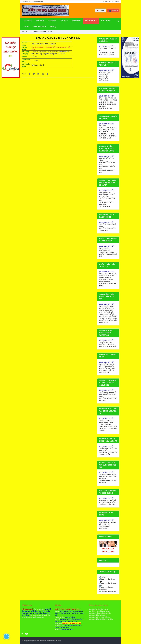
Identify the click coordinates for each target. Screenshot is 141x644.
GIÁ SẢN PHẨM (91, 21)
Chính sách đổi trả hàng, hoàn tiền (100, 617)
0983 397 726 (31, 2)
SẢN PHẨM (52, 21)
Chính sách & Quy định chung (98, 609)
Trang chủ (26, 32)
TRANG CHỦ (28, 21)
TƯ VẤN (26, 27)
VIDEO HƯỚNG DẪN (40, 27)
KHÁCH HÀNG (106, 21)
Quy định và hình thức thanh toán (99, 611)
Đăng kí (116, 2)
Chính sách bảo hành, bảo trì (98, 615)
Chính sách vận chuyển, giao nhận (100, 613)
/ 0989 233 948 (39, 2)
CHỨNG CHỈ (76, 21)
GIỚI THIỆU (40, 21)
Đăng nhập (107, 2)
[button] (101, 10)
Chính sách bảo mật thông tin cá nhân (101, 619)
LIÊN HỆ (53, 27)
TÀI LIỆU (64, 21)
